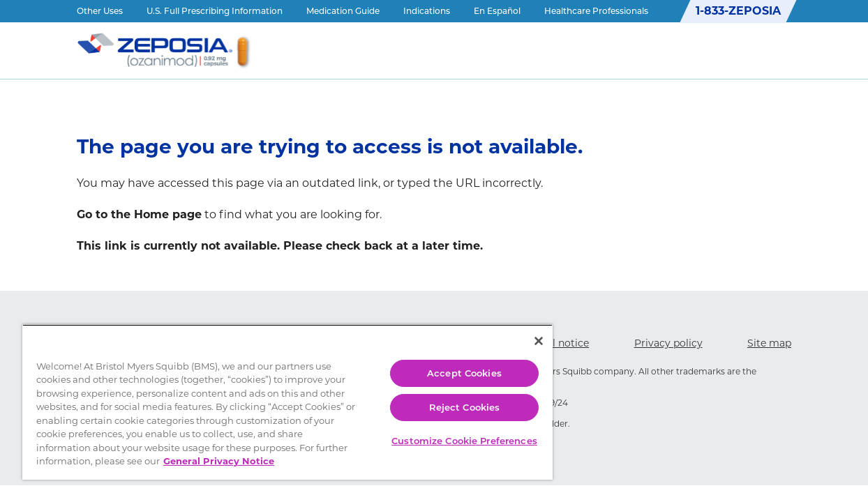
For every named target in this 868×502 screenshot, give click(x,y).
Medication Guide (343, 11)
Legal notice (559, 343)
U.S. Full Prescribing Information (215, 11)
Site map (769, 343)
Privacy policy (668, 343)
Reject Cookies (442, 393)
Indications (427, 11)
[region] (274, 395)
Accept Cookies (441, 359)
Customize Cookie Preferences (441, 431)
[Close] (511, 327)
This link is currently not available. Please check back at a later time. (280, 246)
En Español (497, 11)
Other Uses (100, 11)
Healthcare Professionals (596, 11)
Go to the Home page (139, 214)
